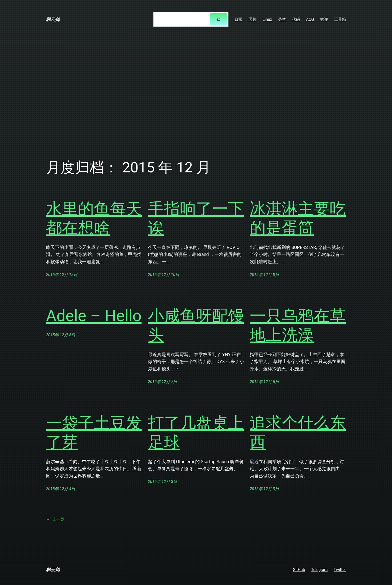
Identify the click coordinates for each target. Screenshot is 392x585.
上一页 (55, 519)
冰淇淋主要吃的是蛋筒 (298, 218)
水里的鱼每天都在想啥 (94, 218)
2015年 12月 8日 (264, 275)
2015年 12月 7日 (163, 382)
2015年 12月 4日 (61, 489)
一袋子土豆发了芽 (94, 433)
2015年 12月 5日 (264, 382)
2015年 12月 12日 (62, 275)
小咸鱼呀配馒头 (196, 326)
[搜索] (219, 19)
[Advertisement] (196, 92)
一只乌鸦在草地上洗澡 (298, 326)
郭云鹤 (53, 19)
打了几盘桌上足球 (196, 433)
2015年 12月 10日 (164, 275)
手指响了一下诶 (196, 218)
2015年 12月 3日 (163, 482)
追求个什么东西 (298, 433)
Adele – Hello (94, 316)
